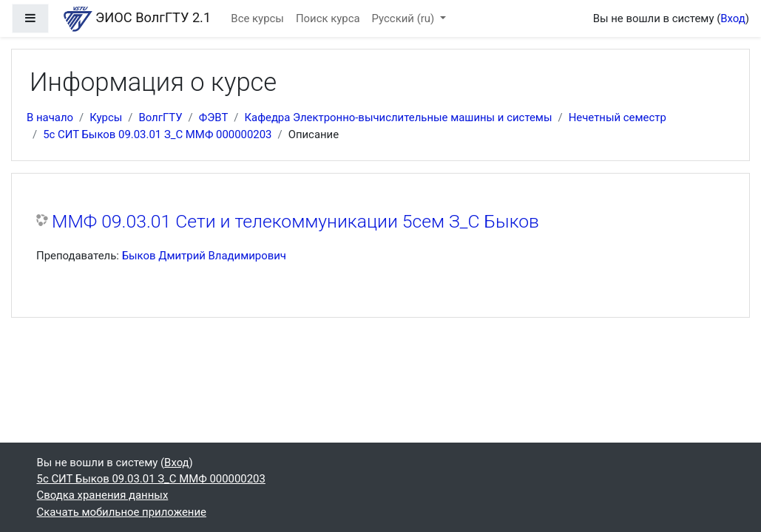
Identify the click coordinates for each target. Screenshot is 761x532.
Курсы (106, 117)
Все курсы (257, 18)
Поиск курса (328, 18)
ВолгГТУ (160, 117)
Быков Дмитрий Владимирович (204, 256)
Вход (733, 18)
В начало (50, 117)
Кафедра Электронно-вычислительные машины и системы (398, 117)
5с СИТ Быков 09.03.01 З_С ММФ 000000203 (157, 134)
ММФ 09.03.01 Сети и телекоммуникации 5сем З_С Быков (295, 221)
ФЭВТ (214, 117)
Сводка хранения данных (103, 495)
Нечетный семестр (618, 117)
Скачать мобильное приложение (122, 512)
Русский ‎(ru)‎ (405, 18)
